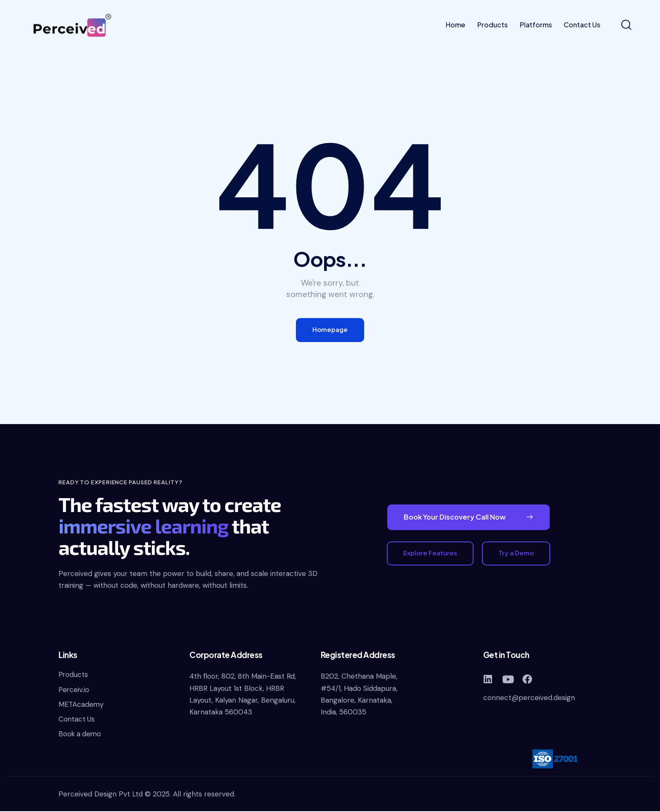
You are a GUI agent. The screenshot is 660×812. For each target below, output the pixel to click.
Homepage (330, 330)
